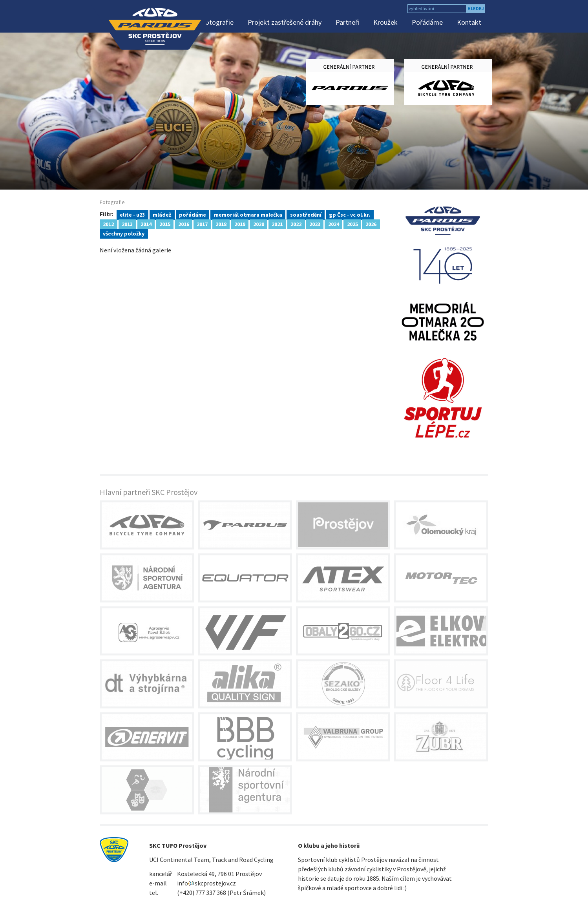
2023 (315, 224)
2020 (259, 224)
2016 (184, 224)
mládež (162, 214)
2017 (202, 224)
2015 (165, 224)
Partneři (347, 22)
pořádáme (193, 214)
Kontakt (469, 22)
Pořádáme (427, 22)
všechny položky (124, 233)
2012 (108, 224)
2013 (127, 224)
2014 (146, 224)
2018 (221, 224)
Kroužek (385, 22)
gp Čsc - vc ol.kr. (350, 214)
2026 (371, 224)
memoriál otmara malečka (248, 214)
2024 (334, 224)
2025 (352, 224)
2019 (240, 224)
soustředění (306, 214)
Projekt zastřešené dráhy (285, 22)
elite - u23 (132, 214)
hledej (476, 8)
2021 (277, 224)
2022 (296, 224)
